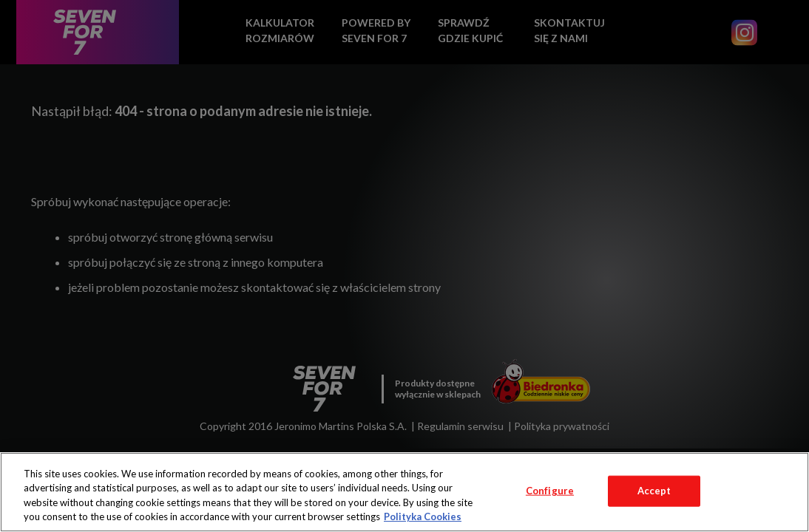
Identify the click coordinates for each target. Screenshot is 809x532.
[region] (404, 492)
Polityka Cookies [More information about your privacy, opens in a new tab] (423, 516)
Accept (654, 491)
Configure (550, 491)
